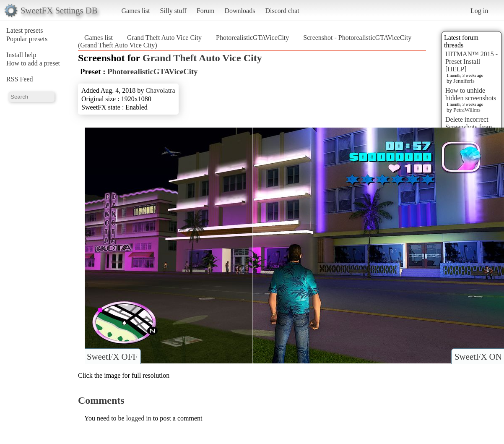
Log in (479, 11)
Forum (206, 11)
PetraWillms (467, 110)
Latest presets (25, 30)
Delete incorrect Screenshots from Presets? (469, 127)
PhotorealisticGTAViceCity (252, 38)
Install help (21, 55)
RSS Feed (20, 79)
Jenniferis (464, 81)
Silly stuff (173, 11)
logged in (139, 418)
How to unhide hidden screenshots (471, 94)
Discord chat (282, 11)
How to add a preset (33, 63)
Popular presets (27, 39)
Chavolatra (160, 90)
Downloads (240, 11)
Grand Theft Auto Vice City (164, 38)
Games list (136, 11)
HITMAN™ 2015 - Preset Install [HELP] (472, 61)
